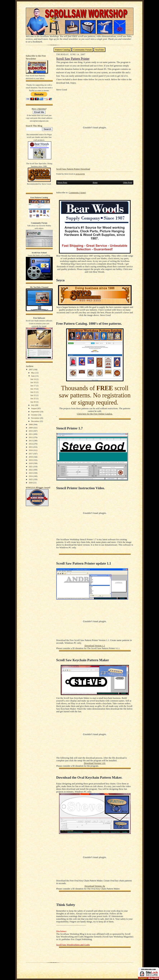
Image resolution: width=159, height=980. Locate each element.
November (36, 418)
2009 (31, 428)
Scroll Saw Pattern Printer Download (73, 169)
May (33, 373)
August (34, 408)
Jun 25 (33, 398)
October (35, 415)
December (35, 421)
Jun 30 (33, 402)
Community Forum (83, 50)
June (33, 376)
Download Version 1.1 (95, 646)
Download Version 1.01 (95, 763)
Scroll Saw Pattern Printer (73, 59)
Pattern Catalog (62, 50)
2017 (31, 454)
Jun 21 (33, 392)
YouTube (100, 50)
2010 (31, 431)
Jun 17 (33, 386)
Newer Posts (62, 182)
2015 (31, 447)
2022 (31, 470)
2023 (31, 473)
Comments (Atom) (77, 193)
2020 (31, 463)
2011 (31, 434)
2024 (31, 476)
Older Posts (128, 182)
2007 (31, 369)
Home (95, 182)
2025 (31, 479)
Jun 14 (33, 379)
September (36, 412)
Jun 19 (33, 389)
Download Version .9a (95, 886)
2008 (31, 424)
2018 (31, 457)
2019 (31, 460)
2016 (31, 450)
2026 (31, 483)
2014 (31, 444)
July (33, 405)
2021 (31, 466)
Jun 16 (33, 382)
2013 (31, 441)
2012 (31, 437)
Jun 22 (33, 395)
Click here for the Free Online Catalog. (95, 414)
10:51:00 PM (80, 174)
